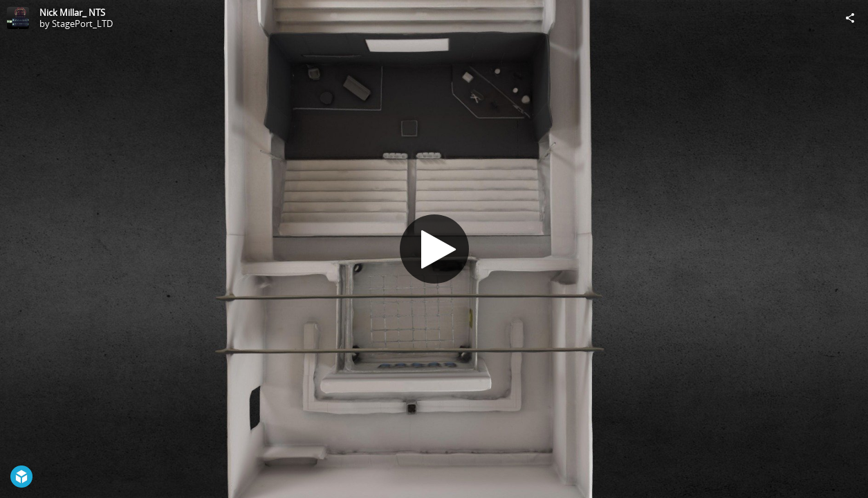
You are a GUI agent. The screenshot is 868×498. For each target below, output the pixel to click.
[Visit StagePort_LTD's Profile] (18, 18)
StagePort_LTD (82, 24)
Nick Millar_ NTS (72, 12)
